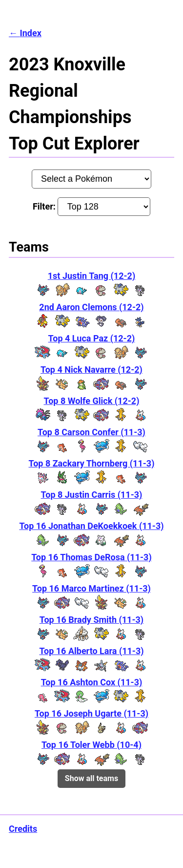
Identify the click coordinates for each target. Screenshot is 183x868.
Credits (23, 829)
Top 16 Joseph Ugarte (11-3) (91, 713)
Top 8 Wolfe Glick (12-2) (92, 401)
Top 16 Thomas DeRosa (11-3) (91, 557)
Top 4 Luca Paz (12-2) (92, 338)
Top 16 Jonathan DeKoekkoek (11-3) (91, 526)
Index (30, 33)
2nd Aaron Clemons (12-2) (91, 307)
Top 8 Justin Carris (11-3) (92, 495)
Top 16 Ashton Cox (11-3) (92, 682)
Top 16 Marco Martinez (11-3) (91, 588)
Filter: (91, 207)
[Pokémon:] (92, 179)
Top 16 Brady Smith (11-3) (91, 620)
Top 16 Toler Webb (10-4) (91, 745)
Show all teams (91, 778)
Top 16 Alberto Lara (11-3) (91, 651)
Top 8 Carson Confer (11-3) (91, 432)
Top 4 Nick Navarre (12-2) (91, 370)
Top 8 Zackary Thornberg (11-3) (92, 463)
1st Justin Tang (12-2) (91, 276)
